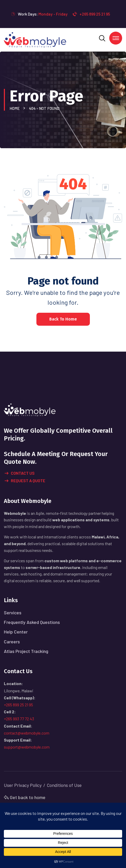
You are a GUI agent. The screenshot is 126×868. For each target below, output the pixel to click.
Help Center (16, 632)
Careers (12, 642)
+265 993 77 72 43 (19, 719)
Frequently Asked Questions (32, 622)
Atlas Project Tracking (26, 651)
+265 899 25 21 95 (91, 14)
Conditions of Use (64, 785)
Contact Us (20, 473)
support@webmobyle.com (27, 747)
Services (13, 613)
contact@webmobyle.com (27, 733)
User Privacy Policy (23, 785)
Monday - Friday (53, 14)
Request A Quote (25, 481)
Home (15, 108)
